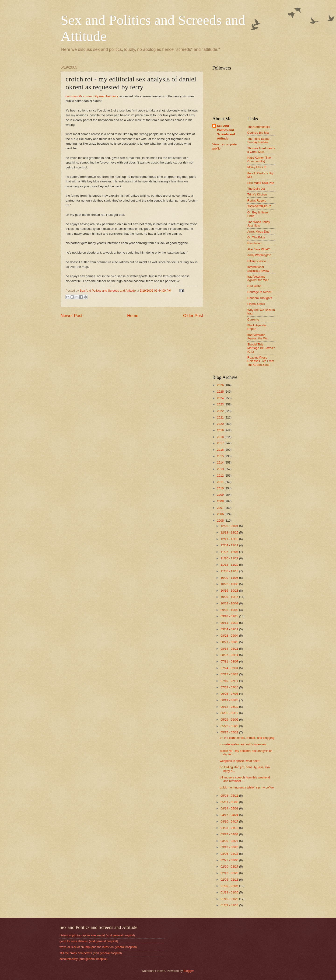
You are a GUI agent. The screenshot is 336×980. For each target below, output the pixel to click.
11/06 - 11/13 (230, 571)
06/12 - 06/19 (230, 707)
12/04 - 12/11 (230, 545)
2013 (221, 469)
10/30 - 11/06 (230, 578)
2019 (221, 430)
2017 (221, 443)
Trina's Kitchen (257, 194)
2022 (221, 411)
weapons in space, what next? (240, 761)
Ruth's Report (256, 201)
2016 (221, 450)
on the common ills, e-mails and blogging (247, 738)
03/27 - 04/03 (230, 834)
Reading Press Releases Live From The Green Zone (261, 361)
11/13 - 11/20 (230, 565)
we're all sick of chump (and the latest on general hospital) (98, 947)
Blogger (189, 971)
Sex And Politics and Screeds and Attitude (226, 132)
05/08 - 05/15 (230, 796)
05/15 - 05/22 (230, 732)
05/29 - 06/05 (230, 720)
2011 (221, 482)
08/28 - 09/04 (230, 636)
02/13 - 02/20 (230, 873)
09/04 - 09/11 (230, 629)
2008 (221, 501)
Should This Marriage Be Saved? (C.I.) (261, 348)
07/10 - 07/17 (230, 681)
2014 (221, 462)
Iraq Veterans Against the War (258, 278)
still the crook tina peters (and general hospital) (91, 953)
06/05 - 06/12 (230, 713)
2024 (221, 398)
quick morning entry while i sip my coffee (247, 787)
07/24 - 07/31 (230, 668)
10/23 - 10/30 (230, 584)
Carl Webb (254, 286)
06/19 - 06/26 (230, 700)
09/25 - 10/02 (230, 610)
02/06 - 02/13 (230, 880)
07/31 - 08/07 (230, 661)
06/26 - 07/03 (230, 694)
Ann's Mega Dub (258, 232)
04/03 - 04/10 (230, 828)
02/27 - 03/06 (230, 860)
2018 (221, 437)
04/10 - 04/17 (230, 821)
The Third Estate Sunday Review (258, 140)
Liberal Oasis (256, 304)
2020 (221, 424)
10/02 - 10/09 (230, 603)
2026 (221, 385)
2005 (221, 521)
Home (133, 316)
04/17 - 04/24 (230, 815)
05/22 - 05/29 (230, 726)
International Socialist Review (258, 269)
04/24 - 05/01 (230, 808)
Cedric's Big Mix (258, 133)
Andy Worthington (259, 255)
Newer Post (72, 316)
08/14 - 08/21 (230, 649)
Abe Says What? (259, 249)
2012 (221, 476)
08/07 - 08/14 (230, 655)
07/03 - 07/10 (230, 687)
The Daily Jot (256, 189)
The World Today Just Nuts (259, 224)
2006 (221, 514)
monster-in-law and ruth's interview (243, 744)
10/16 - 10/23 (230, 591)
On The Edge (256, 237)
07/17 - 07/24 (230, 674)
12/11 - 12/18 (230, 539)
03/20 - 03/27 (230, 841)
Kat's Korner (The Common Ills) (259, 159)
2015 (221, 456)
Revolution (254, 243)
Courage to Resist (259, 292)
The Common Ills (259, 127)
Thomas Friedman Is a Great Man (261, 150)
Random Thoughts (260, 298)
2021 (221, 417)
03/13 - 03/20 (230, 847)
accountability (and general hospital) (84, 959)
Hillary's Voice (257, 261)
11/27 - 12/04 (230, 552)
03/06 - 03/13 (230, 854)
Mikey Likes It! (257, 167)
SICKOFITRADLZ (259, 206)
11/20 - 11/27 (230, 558)
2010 (221, 488)
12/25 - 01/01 (230, 526)
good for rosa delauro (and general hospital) (89, 941)
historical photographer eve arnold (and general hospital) (97, 935)
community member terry (92, 96)
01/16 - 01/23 (230, 899)
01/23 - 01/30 (230, 892)
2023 (221, 404)
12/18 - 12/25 (230, 532)
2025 (221, 392)
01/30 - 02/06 (230, 886)
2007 (221, 508)
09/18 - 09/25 (230, 616)
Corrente (253, 319)
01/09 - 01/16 (230, 905)
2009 (221, 495)
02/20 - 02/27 (230, 867)
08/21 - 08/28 (230, 642)
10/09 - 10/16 (230, 597)
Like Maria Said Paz (261, 183)
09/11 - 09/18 (230, 623)
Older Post (193, 316)
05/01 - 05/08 (230, 802)
